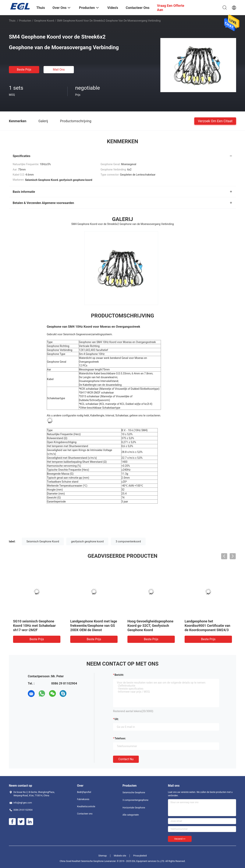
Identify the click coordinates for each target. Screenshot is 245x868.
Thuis (12, 21)
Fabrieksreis (83, 799)
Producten (25, 21)
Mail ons (59, 70)
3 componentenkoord (128, 541)
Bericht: (119, 675)
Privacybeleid (140, 856)
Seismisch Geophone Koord (43, 541)
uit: (117, 719)
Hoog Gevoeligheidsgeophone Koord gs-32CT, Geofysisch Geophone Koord (150, 626)
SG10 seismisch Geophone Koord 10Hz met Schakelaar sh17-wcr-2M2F (34, 626)
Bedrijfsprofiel (84, 792)
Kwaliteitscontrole (86, 807)
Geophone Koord (44, 21)
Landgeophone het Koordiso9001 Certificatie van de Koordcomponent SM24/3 (207, 626)
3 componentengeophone (135, 800)
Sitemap (103, 856)
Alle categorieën (131, 815)
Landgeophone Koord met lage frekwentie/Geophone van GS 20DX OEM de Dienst (94, 626)
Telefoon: (120, 738)
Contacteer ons (85, 814)
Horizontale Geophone (134, 808)
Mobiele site (120, 856)
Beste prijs (24, 70)
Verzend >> (180, 839)
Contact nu (126, 759)
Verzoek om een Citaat (215, 121)
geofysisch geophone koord (87, 541)
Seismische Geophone (134, 793)
